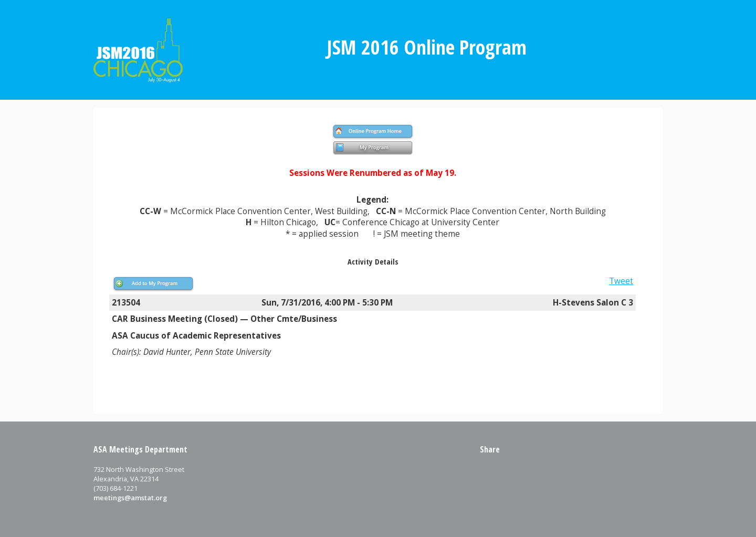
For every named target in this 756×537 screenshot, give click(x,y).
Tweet (621, 281)
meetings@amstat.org (130, 498)
